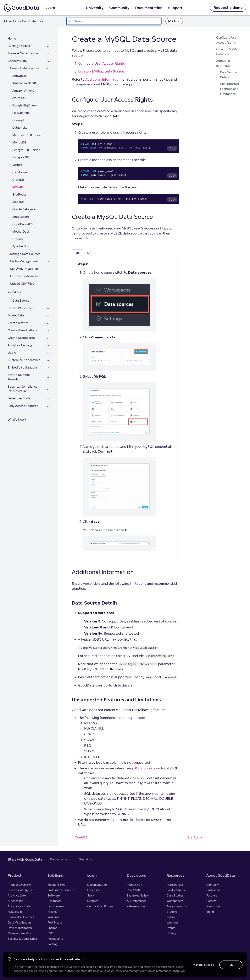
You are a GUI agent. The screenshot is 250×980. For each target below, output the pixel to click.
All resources (175, 885)
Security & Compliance (22, 939)
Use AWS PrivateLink (25, 269)
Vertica (17, 165)
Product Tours (176, 890)
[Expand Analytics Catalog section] (49, 346)
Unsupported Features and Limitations (229, 89)
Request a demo (228, 8)
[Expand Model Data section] (49, 316)
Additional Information (103, 79)
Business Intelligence (21, 890)
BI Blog (171, 933)
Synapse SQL (22, 157)
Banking (53, 944)
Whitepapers (175, 901)
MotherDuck (21, 232)
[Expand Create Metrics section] (49, 323)
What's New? (17, 415)
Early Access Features (23, 401)
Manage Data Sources (25, 254)
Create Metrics (18, 323)
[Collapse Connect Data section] (49, 61)
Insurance (54, 917)
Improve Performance (25, 276)
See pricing (86, 859)
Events (171, 928)
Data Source (21, 301)
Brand (210, 912)
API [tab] (89, 253)
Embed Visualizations (23, 367)
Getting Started (19, 46)
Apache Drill (21, 246)
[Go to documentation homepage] (21, 8)
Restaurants (55, 939)
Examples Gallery (138, 895)
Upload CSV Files (22, 284)
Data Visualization (19, 922)
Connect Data (17, 61)
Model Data (16, 315)
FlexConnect (21, 113)
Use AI (12, 353)
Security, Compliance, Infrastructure (23, 385)
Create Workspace (21, 308)
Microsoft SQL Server (28, 135)
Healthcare (54, 901)
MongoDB (19, 142)
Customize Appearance (24, 360)
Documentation (149, 8)
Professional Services (61, 890)
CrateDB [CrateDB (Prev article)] (80, 837)
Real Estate (55, 922)
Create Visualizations (22, 330)
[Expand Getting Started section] (49, 47)
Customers (213, 890)
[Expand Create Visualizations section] (49, 331)
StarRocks (19, 194)
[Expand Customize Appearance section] (49, 361)
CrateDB (18, 180)
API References (136, 901)
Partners (212, 895)
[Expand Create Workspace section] (49, 309)
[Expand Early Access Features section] (49, 402)
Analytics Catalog (20, 345)
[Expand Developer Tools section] (49, 395)
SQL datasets (145, 768)
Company (213, 885)
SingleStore (21, 217)
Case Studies (175, 895)
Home (12, 38)
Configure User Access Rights (101, 63)
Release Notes (136, 906)
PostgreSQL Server (26, 150)
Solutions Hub (56, 885)
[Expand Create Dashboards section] (49, 338)
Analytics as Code (19, 906)
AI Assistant (15, 901)
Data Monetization (20, 928)
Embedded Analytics (21, 917)
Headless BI (15, 912)
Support (175, 8)
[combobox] (114, 21)
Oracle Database (24, 209)
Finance (52, 912)
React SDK (134, 890)
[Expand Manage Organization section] (49, 54)
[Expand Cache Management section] (49, 262)
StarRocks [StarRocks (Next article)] (196, 837)
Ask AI (174, 21)
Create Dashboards (21, 338)
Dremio (17, 239)
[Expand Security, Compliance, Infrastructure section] (49, 385)
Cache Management (24, 261)
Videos (171, 917)
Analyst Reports (177, 906)
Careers (211, 901)
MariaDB (18, 202)
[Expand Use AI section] (49, 353)
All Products (12, 21)
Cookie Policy (114, 971)
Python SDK (135, 885)
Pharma (52, 928)
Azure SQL (20, 98)
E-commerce (56, 906)
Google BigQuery (25, 105)
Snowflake (19, 76)
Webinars (172, 922)
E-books (172, 912)
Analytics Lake (17, 895)
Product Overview (19, 885)
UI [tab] (77, 253)
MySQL (18, 187)
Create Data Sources (24, 68)
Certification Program (101, 906)
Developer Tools (19, 394)
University (95, 8)
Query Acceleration (20, 933)
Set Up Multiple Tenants (25, 375)
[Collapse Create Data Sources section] (49, 69)
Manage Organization (23, 53)
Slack (91, 895)
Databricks (20, 128)
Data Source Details (229, 75)
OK (231, 965)
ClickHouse (20, 172)
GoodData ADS (23, 224)
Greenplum (20, 120)
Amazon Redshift (24, 83)
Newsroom (214, 906)
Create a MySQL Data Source (101, 71)
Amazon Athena (23, 91)
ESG (50, 933)
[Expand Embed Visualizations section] (49, 368)
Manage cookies (202, 964)
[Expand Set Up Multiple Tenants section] (49, 375)
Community (119, 8)
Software (54, 895)
